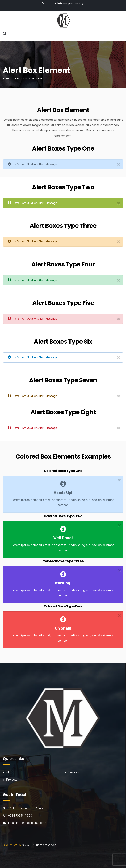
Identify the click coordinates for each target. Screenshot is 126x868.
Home (7, 78)
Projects (12, 780)
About (10, 772)
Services (73, 772)
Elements (21, 78)
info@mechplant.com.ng (69, 3)
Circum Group (12, 845)
